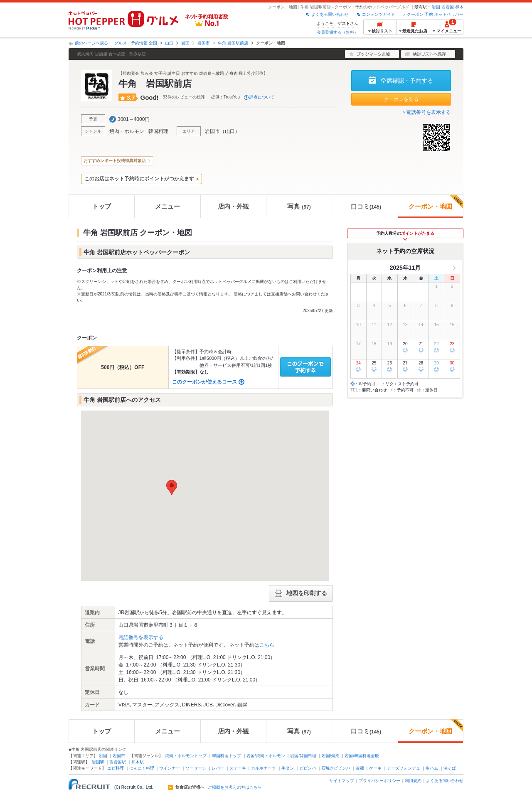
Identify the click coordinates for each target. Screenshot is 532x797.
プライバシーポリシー (379, 781)
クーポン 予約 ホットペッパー (435, 14)
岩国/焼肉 (331, 756)
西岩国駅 (118, 762)
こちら (267, 645)
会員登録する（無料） (337, 32)
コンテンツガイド (379, 14)
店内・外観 (233, 206)
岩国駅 (98, 762)
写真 (299, 206)
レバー (218, 768)
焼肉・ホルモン (127, 131)
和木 (459, 7)
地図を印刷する (301, 593)
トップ (102, 206)
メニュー (167, 206)
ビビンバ (308, 768)
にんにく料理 (142, 768)
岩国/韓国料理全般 (362, 756)
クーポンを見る (401, 99)
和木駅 (138, 762)
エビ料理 (116, 768)
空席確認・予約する (407, 81)
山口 (169, 43)
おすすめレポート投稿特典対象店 (115, 161)
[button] (172, 488)
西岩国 (448, 7)
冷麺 (360, 768)
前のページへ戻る (91, 43)
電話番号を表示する (429, 112)
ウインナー (170, 768)
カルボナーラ (264, 768)
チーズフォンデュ (404, 768)
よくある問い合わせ (330, 14)
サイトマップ (342, 781)
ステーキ (238, 768)
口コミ (366, 206)
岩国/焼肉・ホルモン (266, 756)
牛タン (288, 768)
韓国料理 (158, 131)
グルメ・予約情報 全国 (136, 43)
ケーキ (375, 768)
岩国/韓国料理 (303, 756)
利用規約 (413, 781)
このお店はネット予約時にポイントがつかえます (139, 179)
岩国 (436, 7)
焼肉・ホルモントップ (186, 756)
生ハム (432, 768)
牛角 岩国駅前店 (233, 43)
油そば (450, 768)
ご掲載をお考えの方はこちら (235, 787)
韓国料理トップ (227, 756)
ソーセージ (196, 768)
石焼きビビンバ (336, 768)
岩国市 (204, 43)
